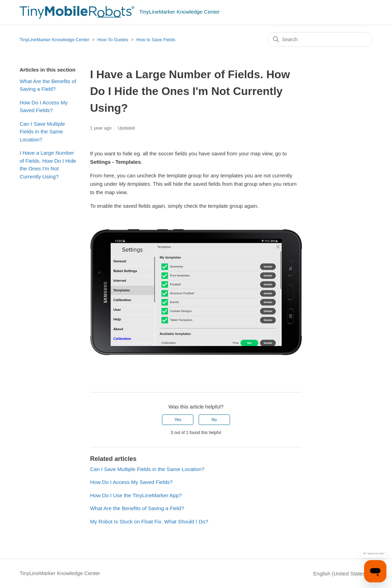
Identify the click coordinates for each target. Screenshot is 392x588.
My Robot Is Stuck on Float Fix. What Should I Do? (149, 521)
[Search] (320, 39)
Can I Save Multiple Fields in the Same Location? (42, 132)
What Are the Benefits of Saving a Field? (48, 85)
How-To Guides (113, 40)
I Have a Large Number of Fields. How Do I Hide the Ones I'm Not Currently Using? (48, 165)
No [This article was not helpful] (214, 420)
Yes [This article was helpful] (178, 420)
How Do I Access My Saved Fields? (44, 106)
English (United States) (343, 574)
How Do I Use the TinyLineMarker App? (136, 495)
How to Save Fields (156, 40)
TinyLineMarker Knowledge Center (54, 40)
